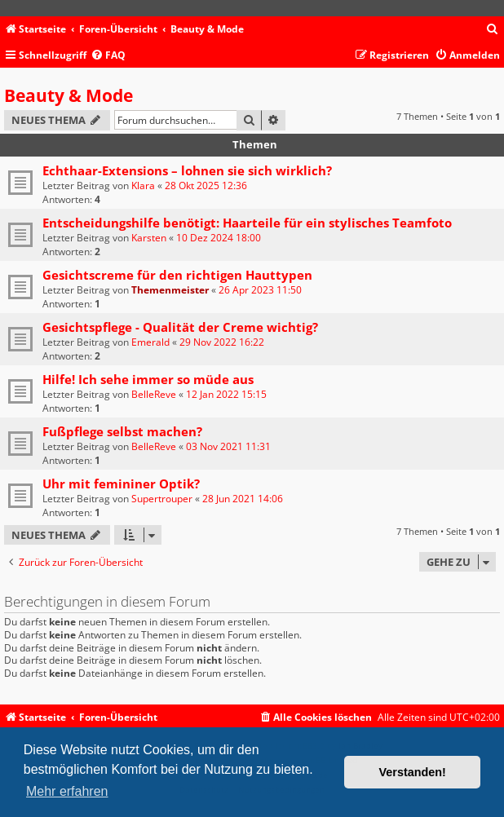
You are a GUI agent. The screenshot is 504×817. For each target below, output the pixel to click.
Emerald (150, 342)
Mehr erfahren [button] (67, 791)
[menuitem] (493, 30)
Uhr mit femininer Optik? (121, 484)
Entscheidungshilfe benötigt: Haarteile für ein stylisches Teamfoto (247, 223)
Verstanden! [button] (413, 772)
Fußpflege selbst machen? (122, 431)
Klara (143, 185)
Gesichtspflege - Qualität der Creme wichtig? (180, 327)
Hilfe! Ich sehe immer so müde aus (148, 379)
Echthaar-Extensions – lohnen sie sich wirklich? (187, 170)
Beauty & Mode (69, 95)
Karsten (149, 238)
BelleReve (154, 394)
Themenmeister (170, 290)
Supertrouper (162, 499)
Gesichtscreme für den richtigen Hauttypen (177, 275)
